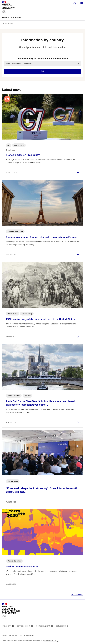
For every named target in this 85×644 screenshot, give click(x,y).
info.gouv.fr (7, 626)
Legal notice (13, 635)
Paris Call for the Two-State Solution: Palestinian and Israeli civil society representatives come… (40, 403)
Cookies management (27, 635)
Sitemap (5, 635)
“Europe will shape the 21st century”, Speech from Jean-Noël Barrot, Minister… (41, 490)
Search (75, 3)
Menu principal (82, 3)
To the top (79, 595)
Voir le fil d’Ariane (8, 24)
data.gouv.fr (61, 626)
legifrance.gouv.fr (43, 626)
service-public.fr (24, 626)
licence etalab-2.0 (50, 641)
